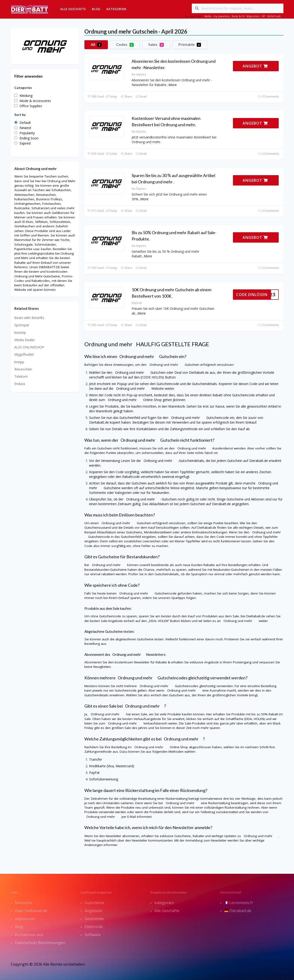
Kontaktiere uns (29, 935)
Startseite (23, 903)
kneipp (19, 362)
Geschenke (94, 919)
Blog (96, 9)
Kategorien (116, 9)
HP (263, 16)
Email (141, 96)
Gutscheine (94, 903)
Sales (156, 44)
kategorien (164, 903)
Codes (125, 44)
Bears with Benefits (29, 318)
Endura (20, 384)
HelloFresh (274, 16)
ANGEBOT (255, 66)
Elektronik (94, 927)
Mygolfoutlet (24, 354)
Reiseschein (23, 369)
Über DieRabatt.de (31, 911)
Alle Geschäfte (73, 9)
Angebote (93, 911)
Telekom (21, 376)
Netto (208, 16)
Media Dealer (25, 340)
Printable (190, 44)
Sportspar (22, 325)
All (96, 44)
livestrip (20, 333)
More (173, 85)
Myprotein (253, 16)
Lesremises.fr (239, 903)
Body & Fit (238, 16)
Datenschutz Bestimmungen (40, 943)
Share (126, 96)
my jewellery (222, 16)
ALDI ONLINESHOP (29, 347)
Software (93, 935)
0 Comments (268, 96)
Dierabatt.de (238, 911)
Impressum (25, 919)
